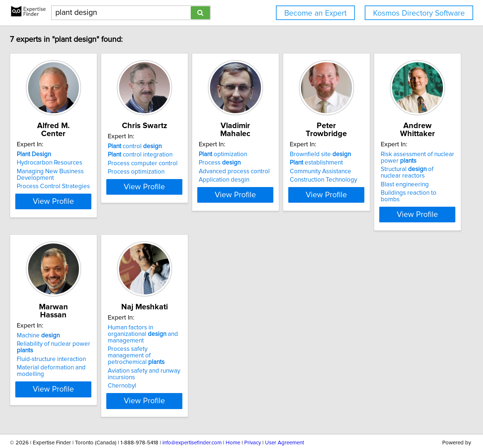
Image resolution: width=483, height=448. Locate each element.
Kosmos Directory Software (419, 13)
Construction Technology (391, 172)
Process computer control (174, 163)
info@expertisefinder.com (192, 422)
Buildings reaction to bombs (68, 358)
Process (270, 155)
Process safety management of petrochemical (291, 338)
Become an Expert (315, 13)
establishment (384, 155)
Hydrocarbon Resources (63, 155)
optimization (273, 146)
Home (233, 422)
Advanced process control (284, 163)
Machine (161, 320)
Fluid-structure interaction (174, 337)
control (166, 146)
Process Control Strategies (67, 178)
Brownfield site (388, 146)
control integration (172, 155)
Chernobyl (263, 365)
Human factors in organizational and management (291, 323)
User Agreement (284, 422)
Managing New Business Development (64, 167)
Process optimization (168, 172)
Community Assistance (389, 163)
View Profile (76, 206)
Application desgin (274, 172)
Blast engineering (54, 350)
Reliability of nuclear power (185, 328)
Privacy (253, 422)
